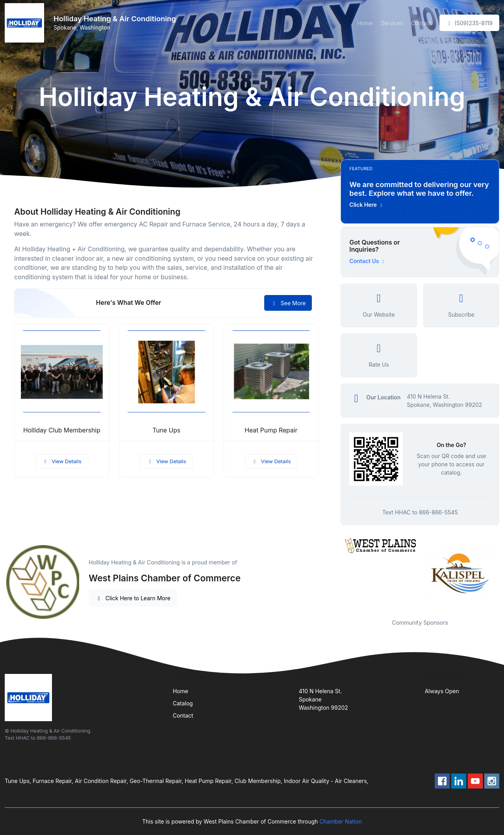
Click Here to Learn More (133, 598)
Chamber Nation (341, 821)
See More (288, 303)
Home (365, 23)
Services (392, 23)
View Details (62, 461)
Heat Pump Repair (271, 430)
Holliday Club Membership (62, 430)
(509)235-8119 (469, 23)
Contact (421, 23)
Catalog (183, 703)
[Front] (26, 23)
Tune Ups (166, 430)
